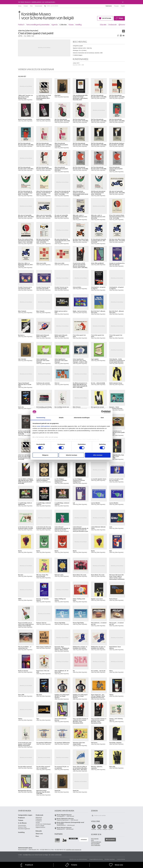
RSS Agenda (95, 839)
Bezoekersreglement (24, 829)
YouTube (99, 829)
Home (20, 6)
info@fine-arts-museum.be (74, 850)
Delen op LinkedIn (121, 36)
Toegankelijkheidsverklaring (96, 859)
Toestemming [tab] (41, 418)
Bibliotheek (39, 818)
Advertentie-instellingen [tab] (82, 418)
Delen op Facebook (118, 36)
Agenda (54, 25)
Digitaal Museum (40, 827)
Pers (31, 6)
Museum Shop (22, 827)
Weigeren (45, 455)
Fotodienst (39, 821)
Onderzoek (112, 25)
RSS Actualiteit (95, 844)
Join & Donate (107, 18)
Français (116, 6)
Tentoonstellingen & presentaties (38, 25)
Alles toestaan (98, 455)
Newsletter (111, 840)
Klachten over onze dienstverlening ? (78, 859)
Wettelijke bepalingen (110, 859)
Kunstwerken (123, 31)
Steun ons (39, 834)
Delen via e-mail (123, 36)
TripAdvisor (111, 829)
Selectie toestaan (72, 455)
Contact (26, 6)
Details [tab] (61, 418)
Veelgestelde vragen (25, 815)
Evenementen (39, 6)
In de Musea (22, 823)
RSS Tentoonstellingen (96, 841)
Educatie (103, 25)
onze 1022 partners (44, 426)
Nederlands (109, 6)
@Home (122, 25)
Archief (38, 822)
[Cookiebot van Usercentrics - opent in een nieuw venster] (103, 412)
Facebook (94, 829)
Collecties (63, 25)
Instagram (105, 829)
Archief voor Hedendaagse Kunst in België (43, 825)
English (123, 6)
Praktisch (21, 25)
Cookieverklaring (121, 859)
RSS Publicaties (96, 845)
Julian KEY (78, 64)
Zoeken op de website (45, 6)
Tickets (121, 18)
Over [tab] (102, 418)
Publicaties (39, 819)
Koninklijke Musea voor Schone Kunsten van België (19, 12)
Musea (71, 25)
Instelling (79, 25)
